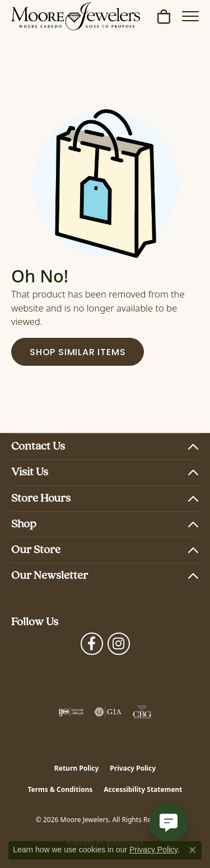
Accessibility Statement (143, 789)
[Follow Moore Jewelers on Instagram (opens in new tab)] (119, 644)
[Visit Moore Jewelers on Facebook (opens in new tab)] (92, 644)
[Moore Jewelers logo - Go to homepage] (76, 16)
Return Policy (77, 768)
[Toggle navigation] (190, 16)
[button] (164, 16)
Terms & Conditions (60, 789)
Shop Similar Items (78, 353)
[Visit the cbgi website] (142, 712)
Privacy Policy (133, 768)
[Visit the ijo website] (71, 712)
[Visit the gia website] (108, 712)
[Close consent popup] (193, 850)
